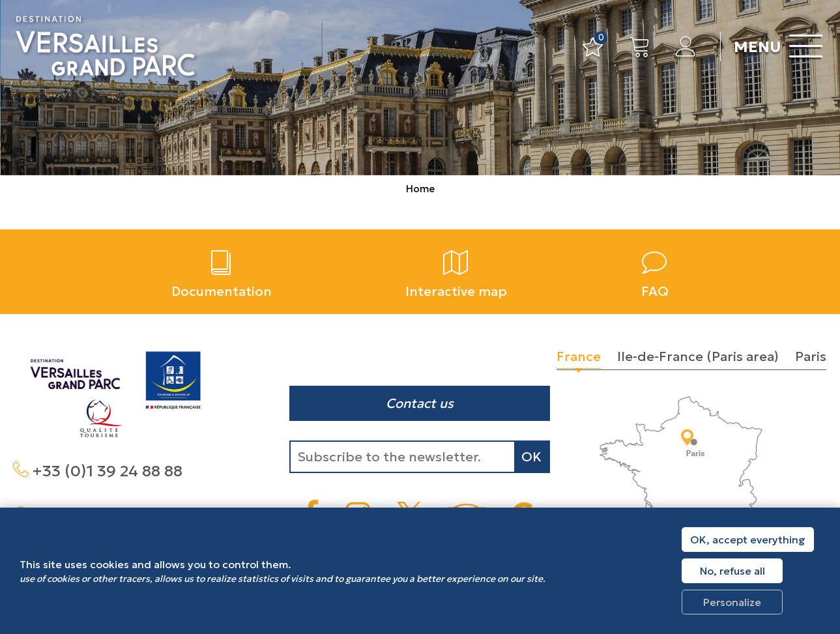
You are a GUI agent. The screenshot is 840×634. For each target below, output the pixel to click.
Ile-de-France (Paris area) (698, 356)
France (579, 356)
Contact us (420, 403)
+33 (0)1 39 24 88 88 (107, 471)
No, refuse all (732, 571)
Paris (811, 356)
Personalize (732, 602)
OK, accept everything (748, 540)
